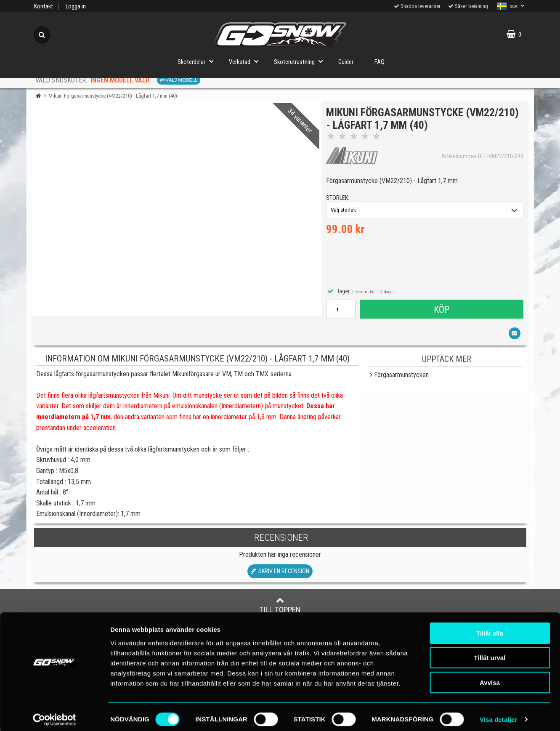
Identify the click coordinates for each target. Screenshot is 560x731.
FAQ (380, 62)
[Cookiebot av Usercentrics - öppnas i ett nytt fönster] (54, 715)
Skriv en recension (280, 574)
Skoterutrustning (301, 61)
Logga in (76, 7)
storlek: (339, 200)
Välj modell (179, 80)
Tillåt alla (490, 628)
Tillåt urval (490, 653)
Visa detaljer (498, 714)
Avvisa (490, 677)
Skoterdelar (198, 61)
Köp (441, 311)
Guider (346, 62)
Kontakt (44, 7)
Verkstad (246, 61)
